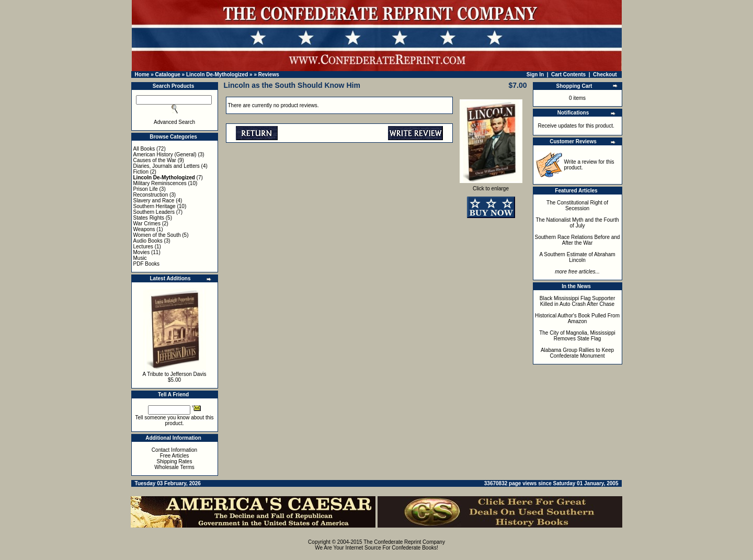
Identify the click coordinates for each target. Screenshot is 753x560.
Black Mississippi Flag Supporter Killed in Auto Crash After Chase (578, 301)
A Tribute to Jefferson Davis (174, 374)
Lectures (143, 247)
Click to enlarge (491, 186)
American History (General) (165, 155)
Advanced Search (174, 122)
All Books (144, 149)
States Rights (149, 218)
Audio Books (148, 241)
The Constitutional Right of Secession (577, 205)
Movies (142, 252)
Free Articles (175, 456)
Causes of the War (155, 160)
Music (140, 258)
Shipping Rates (175, 461)
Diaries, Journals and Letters (167, 166)
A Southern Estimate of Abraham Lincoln (577, 257)
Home (142, 75)
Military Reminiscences (160, 183)
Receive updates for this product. (576, 126)
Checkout (605, 75)
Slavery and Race (154, 201)
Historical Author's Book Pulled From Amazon (577, 318)
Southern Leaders (154, 212)
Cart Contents (568, 75)
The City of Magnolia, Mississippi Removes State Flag (577, 336)
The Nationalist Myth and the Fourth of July (578, 223)
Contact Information (174, 450)
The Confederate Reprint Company (404, 542)
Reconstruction (151, 195)
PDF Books (147, 264)
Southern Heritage (155, 206)
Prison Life (146, 189)
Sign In (535, 75)
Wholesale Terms (174, 467)
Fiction (141, 172)
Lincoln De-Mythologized (217, 75)
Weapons (144, 229)
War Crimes (147, 224)
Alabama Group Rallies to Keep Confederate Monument (577, 353)
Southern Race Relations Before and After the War (578, 240)
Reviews (269, 75)
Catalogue (167, 75)
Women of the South (157, 235)
